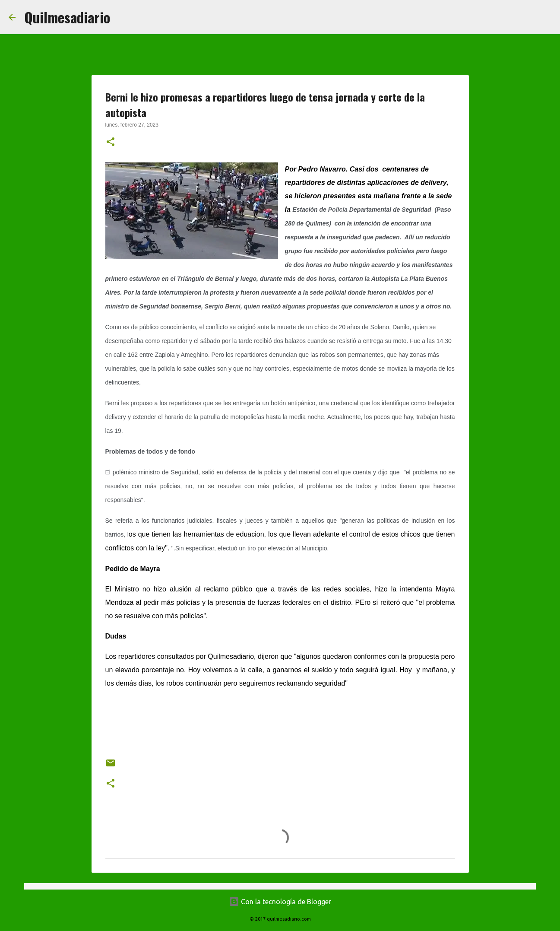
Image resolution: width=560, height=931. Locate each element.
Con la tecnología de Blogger (280, 902)
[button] (111, 143)
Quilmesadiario (67, 17)
